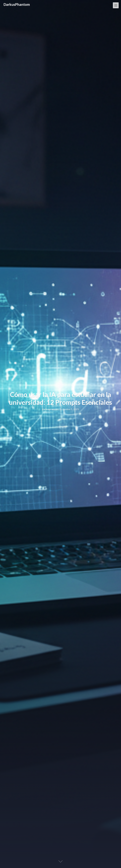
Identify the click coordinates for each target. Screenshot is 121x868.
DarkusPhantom (17, 4)
